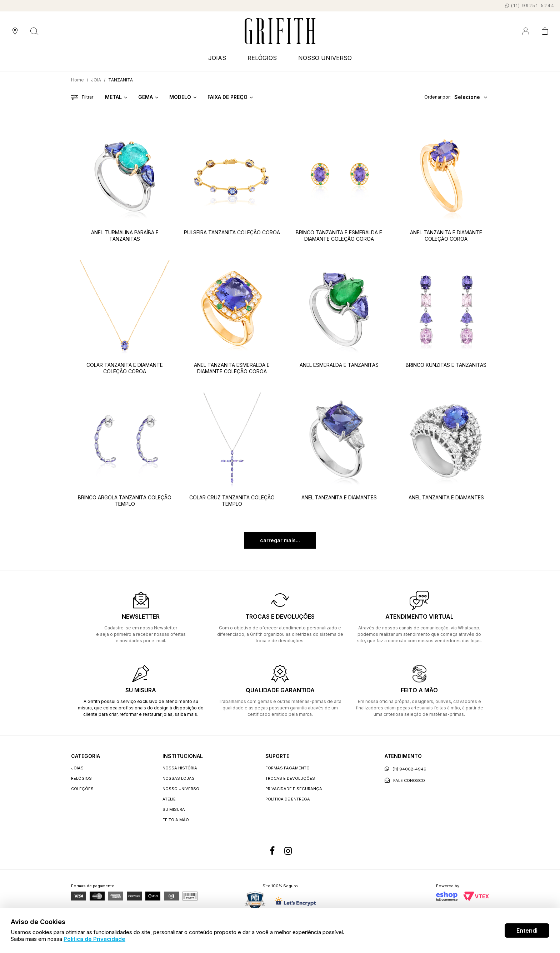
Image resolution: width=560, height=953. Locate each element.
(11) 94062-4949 (406, 769)
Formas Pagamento (287, 768)
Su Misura (174, 809)
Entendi (527, 930)
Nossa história (180, 768)
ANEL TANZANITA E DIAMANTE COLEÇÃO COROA (446, 236)
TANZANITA (121, 80)
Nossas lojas (179, 778)
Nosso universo (181, 789)
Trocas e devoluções (290, 778)
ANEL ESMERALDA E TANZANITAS (339, 365)
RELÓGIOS (262, 58)
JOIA (96, 80)
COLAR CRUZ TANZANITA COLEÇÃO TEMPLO (232, 501)
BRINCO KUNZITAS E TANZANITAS (446, 365)
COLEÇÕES (82, 789)
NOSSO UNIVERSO (325, 58)
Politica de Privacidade (94, 939)
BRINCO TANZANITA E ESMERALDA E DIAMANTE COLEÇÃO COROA (339, 236)
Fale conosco (405, 780)
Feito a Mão (176, 820)
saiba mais (186, 714)
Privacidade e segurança (294, 789)
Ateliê (169, 799)
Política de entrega (288, 799)
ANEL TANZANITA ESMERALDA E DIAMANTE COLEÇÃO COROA (232, 368)
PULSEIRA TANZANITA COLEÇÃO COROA (232, 232)
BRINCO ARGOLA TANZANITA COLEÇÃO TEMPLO (125, 501)
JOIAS (217, 58)
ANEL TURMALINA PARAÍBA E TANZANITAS (125, 236)
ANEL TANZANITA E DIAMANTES (339, 497)
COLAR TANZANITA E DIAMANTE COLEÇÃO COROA (125, 368)
